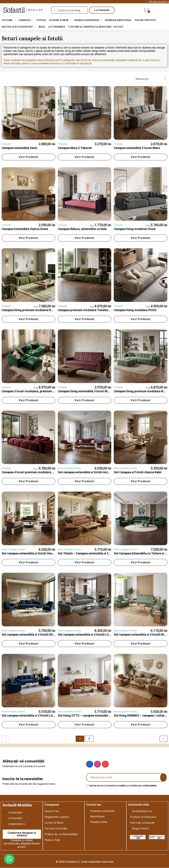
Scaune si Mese (60, 20)
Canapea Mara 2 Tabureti (75, 148)
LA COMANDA (57, 27)
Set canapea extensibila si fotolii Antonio (86, 472)
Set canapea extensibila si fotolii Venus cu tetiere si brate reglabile (47, 553)
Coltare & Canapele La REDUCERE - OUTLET (96, 27)
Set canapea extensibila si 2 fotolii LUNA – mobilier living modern (46, 715)
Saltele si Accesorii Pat (18, 27)
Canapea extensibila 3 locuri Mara (137, 148)
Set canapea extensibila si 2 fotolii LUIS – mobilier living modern (102, 635)
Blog (42, 27)
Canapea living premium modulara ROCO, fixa (33, 310)
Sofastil (14, 10)
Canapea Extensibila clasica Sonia (25, 229)
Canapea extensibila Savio (20, 148)
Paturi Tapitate (145, 20)
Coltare (8, 20)
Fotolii (41, 20)
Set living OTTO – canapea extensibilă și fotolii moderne (96, 715)
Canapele (26, 20)
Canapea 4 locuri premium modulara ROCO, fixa (34, 472)
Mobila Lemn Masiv (88, 20)
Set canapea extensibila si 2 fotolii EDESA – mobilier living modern (47, 635)
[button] (102, 10)
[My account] (145, 10)
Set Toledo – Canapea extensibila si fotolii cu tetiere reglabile (100, 553)
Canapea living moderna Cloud (135, 229)
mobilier (36, 10)
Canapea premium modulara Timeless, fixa (87, 310)
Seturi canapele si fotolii (69, 468)
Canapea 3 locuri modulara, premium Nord (31, 391)
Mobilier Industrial (118, 20)
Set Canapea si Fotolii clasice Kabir (138, 472)
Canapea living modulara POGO (135, 310)
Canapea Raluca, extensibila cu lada (82, 229)
